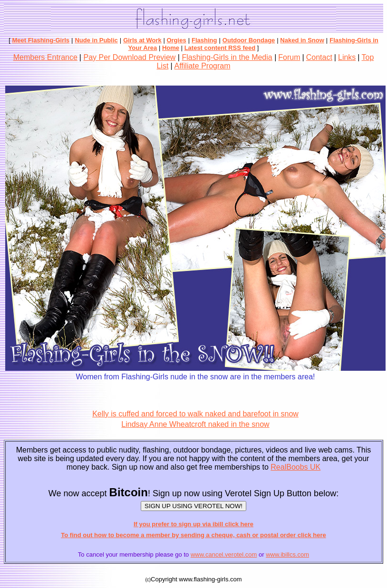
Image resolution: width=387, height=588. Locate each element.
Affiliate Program (203, 66)
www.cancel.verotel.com (224, 554)
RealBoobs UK (295, 467)
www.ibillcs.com (287, 554)
